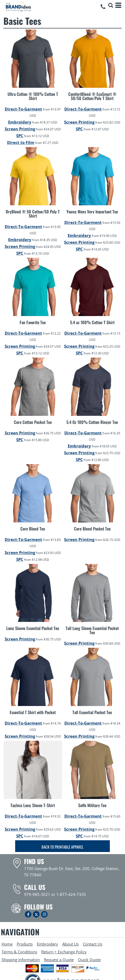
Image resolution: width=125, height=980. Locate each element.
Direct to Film (21, 142)
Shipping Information (21, 960)
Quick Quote (89, 960)
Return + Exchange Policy (64, 952)
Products (25, 944)
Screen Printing (20, 129)
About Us (70, 944)
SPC (20, 136)
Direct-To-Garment (23, 109)
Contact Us (93, 944)
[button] (111, 5)
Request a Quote (59, 960)
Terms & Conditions (19, 952)
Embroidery (20, 122)
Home (7, 944)
